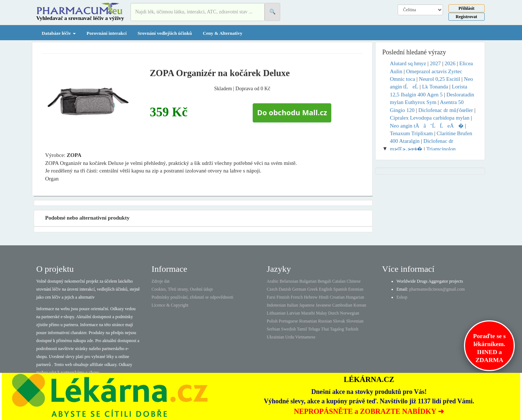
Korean (360, 305)
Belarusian (289, 281)
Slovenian (355, 321)
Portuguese (288, 321)
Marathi (308, 313)
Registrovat (466, 17)
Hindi (324, 297)
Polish (272, 321)
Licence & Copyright (170, 305)
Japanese (307, 305)
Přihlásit (467, 8)
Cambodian (342, 305)
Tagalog (337, 329)
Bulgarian (308, 281)
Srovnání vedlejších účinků (165, 33)
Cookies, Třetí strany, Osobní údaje (182, 289)
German (299, 289)
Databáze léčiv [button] (59, 33)
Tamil (302, 329)
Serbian (274, 329)
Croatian (337, 297)
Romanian (308, 321)
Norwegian (349, 313)
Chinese (354, 281)
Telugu (314, 329)
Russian (325, 321)
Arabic (273, 281)
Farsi (271, 297)
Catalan (339, 281)
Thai (325, 329)
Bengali (324, 281)
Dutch (333, 313)
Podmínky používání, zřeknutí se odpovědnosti (192, 297)
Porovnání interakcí (107, 33)
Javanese (324, 305)
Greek (312, 289)
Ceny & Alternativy (222, 33)
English (326, 289)
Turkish (352, 329)
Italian (293, 305)
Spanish (340, 289)
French (297, 297)
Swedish (289, 329)
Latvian (293, 313)
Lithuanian (276, 313)
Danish (285, 289)
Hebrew (311, 297)
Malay (321, 313)
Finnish (283, 297)
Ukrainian (275, 337)
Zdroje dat (161, 281)
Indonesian (276, 305)
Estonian (356, 289)
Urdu (290, 337)
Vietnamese (305, 337)
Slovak (339, 321)
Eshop (402, 297)
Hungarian (355, 297)
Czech (272, 289)
